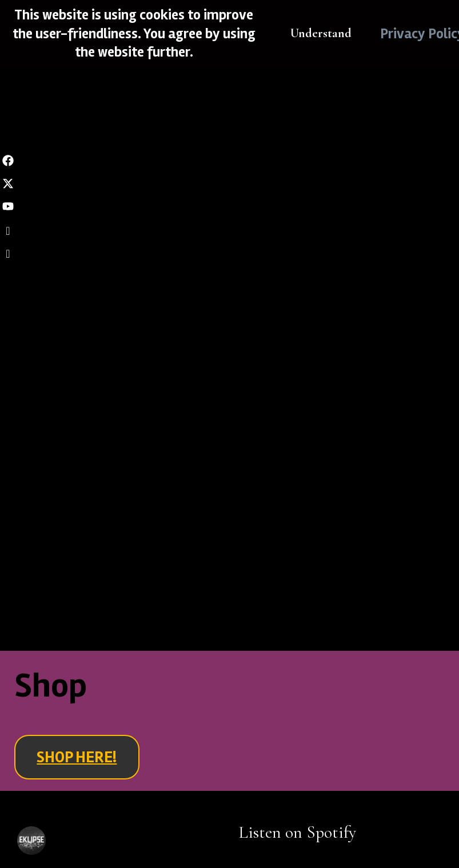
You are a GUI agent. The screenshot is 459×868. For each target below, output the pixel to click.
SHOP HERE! (77, 757)
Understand (321, 33)
